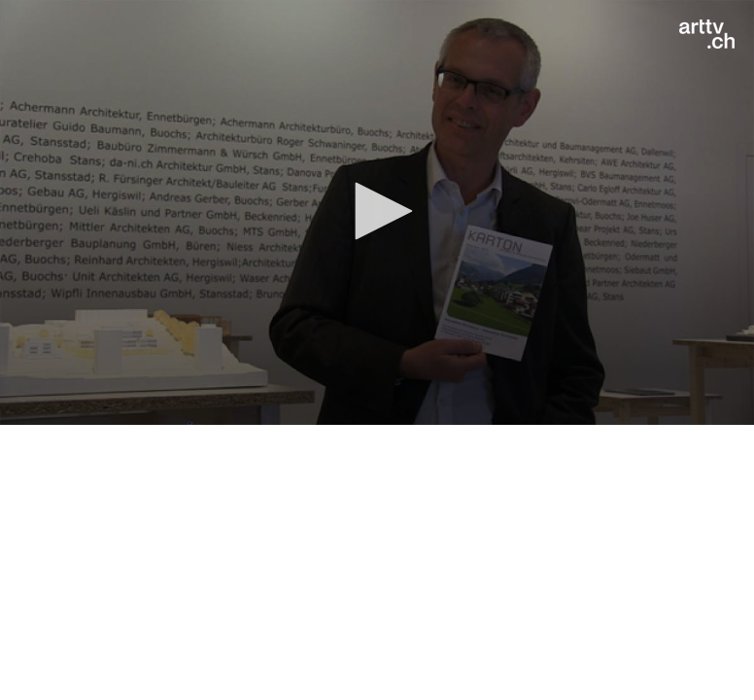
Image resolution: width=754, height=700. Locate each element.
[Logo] (707, 34)
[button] (377, 211)
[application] (377, 212)
